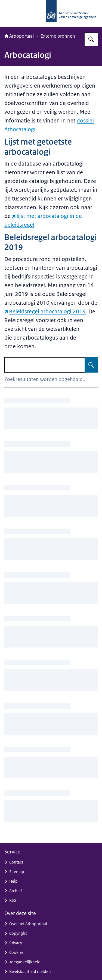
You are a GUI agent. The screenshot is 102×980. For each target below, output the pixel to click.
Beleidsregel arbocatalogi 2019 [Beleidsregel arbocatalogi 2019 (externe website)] (45, 311)
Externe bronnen (58, 36)
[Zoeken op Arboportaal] (91, 39)
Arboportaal (19, 36)
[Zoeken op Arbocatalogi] (91, 365)
